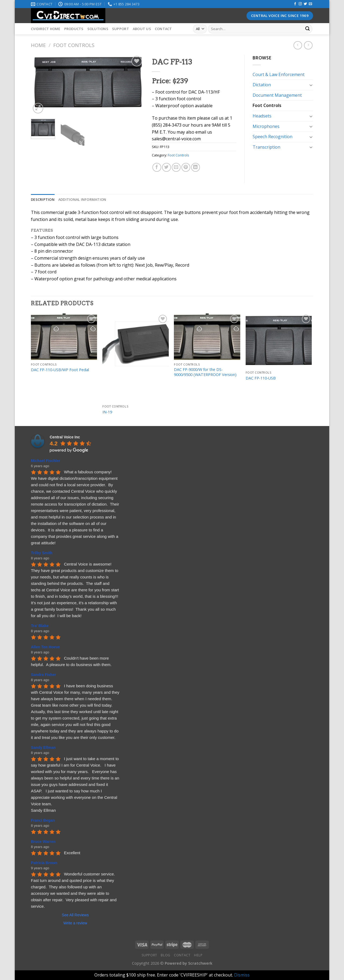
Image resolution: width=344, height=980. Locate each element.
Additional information (82, 199)
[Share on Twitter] (166, 167)
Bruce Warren (43, 842)
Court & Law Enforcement (279, 74)
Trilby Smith (42, 553)
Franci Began (43, 820)
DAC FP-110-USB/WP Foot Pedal (60, 370)
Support (121, 29)
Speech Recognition (273, 137)
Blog (165, 955)
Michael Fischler (46, 461)
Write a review (75, 923)
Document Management (277, 95)
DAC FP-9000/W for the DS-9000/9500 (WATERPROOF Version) (205, 372)
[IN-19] (136, 358)
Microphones (266, 126)
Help (198, 955)
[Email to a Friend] (176, 167)
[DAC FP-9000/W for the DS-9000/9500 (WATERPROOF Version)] (207, 337)
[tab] (43, 199)
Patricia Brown (44, 863)
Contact (163, 29)
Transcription (266, 147)
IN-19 (107, 412)
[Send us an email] (310, 4)
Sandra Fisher (43, 675)
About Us (142, 29)
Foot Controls (74, 45)
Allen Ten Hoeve (45, 647)
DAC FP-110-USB (261, 378)
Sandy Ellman (43, 747)
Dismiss (242, 975)
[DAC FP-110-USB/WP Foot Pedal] (64, 337)
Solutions (98, 29)
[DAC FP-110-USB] (279, 341)
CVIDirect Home (46, 29)
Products (74, 29)
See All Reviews (75, 915)
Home (38, 45)
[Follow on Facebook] (295, 4)
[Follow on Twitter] (305, 4)
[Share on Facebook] (157, 167)
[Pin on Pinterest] (186, 167)
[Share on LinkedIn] (196, 167)
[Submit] (307, 29)
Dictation (262, 85)
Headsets (262, 116)
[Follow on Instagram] (300, 4)
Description (43, 199)
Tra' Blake (40, 626)
